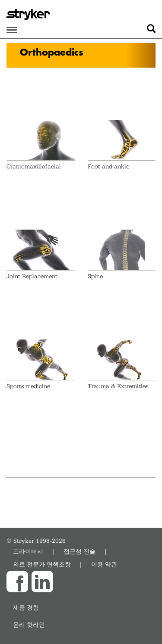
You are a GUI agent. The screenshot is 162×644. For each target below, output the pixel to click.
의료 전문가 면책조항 (42, 564)
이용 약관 (104, 564)
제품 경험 (26, 607)
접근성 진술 (79, 551)
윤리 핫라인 (29, 624)
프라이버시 (28, 551)
